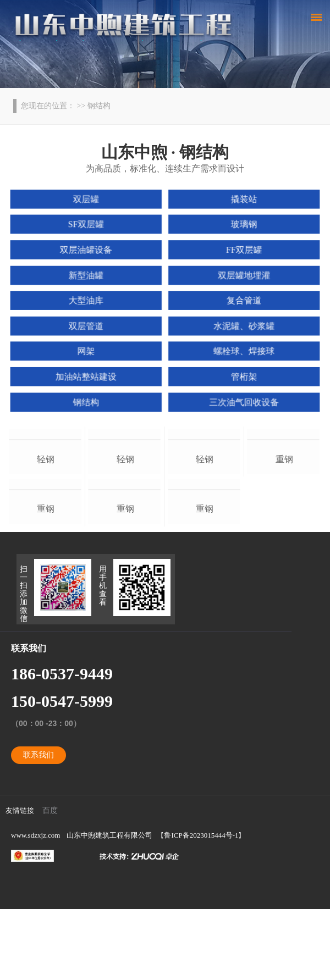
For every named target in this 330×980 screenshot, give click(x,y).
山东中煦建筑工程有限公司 (109, 906)
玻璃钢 (242, 226)
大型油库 (88, 300)
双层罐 (87, 201)
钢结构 (87, 400)
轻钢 (46, 494)
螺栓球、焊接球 (242, 350)
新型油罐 (88, 275)
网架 (88, 350)
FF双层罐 (243, 251)
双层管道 (88, 325)
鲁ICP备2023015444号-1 (201, 906)
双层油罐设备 (88, 251)
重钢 (46, 580)
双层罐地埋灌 (242, 275)
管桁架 (242, 375)
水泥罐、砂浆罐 (242, 325)
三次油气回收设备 (242, 400)
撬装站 (242, 201)
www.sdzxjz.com (35, 906)
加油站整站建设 (87, 375)
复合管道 (242, 300)
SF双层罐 (88, 226)
